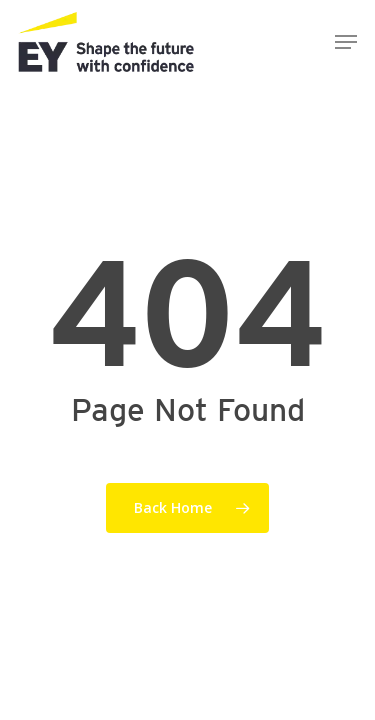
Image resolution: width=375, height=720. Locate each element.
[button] (346, 42)
